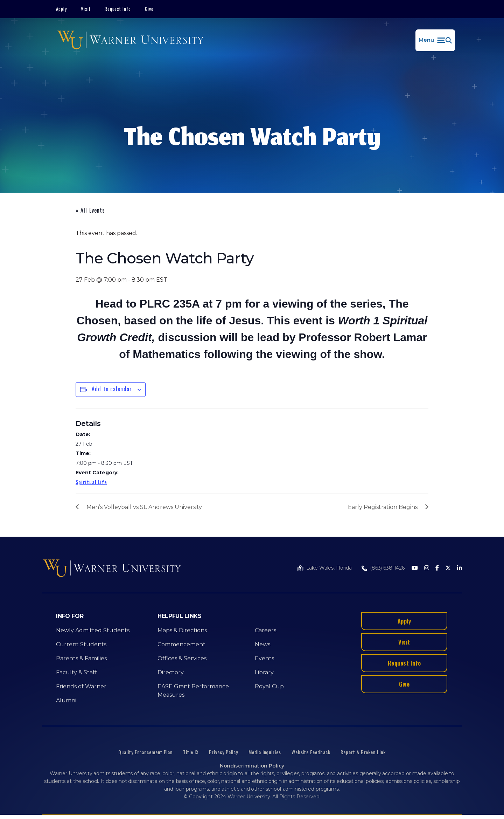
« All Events (90, 210)
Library (264, 672)
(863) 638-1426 (387, 568)
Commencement (181, 644)
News (262, 644)
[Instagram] (427, 568)
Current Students (81, 644)
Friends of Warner (81, 686)
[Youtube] (415, 568)
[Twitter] (448, 568)
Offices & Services (182, 658)
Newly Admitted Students (93, 630)
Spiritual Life (91, 482)
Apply (61, 9)
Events (264, 658)
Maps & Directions (182, 630)
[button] (435, 40)
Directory (171, 672)
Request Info (118, 9)
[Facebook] (437, 568)
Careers (265, 630)
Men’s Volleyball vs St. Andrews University (144, 507)
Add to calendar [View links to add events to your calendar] (112, 389)
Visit (86, 9)
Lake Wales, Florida (329, 568)
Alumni (66, 700)
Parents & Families (81, 658)
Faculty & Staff (76, 672)
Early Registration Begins (383, 507)
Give (149, 9)
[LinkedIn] (460, 568)
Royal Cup (269, 686)
